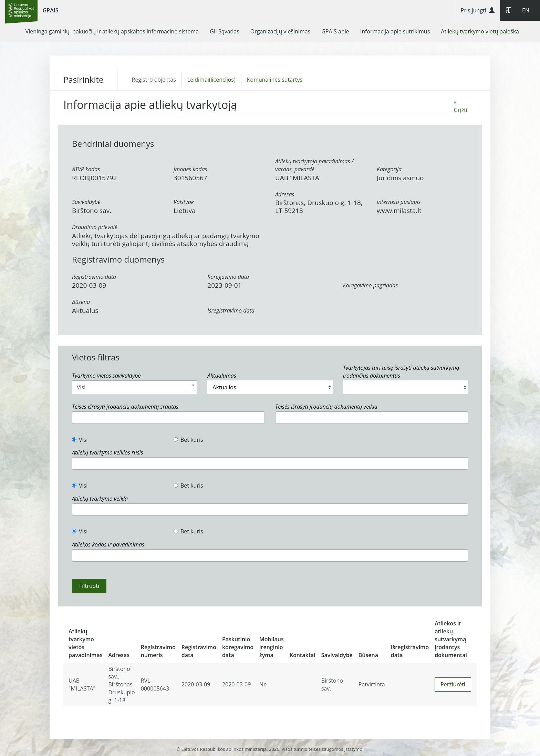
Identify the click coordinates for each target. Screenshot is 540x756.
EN (526, 10)
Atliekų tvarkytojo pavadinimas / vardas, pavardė (314, 165)
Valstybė (184, 202)
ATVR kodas (86, 169)
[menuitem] (112, 31)
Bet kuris (188, 440)
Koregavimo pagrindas (370, 285)
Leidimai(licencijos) (211, 80)
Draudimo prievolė (95, 227)
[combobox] (134, 387)
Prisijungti (478, 10)
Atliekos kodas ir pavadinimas (108, 544)
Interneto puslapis (399, 202)
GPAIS (51, 10)
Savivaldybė (86, 202)
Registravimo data (94, 277)
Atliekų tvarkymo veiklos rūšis (107, 452)
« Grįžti (460, 106)
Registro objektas (154, 80)
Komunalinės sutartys (275, 80)
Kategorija (389, 169)
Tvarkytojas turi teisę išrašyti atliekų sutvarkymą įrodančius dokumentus (401, 372)
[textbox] (76, 417)
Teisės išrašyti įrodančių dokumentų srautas (125, 407)
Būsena (81, 302)
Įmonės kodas (190, 169)
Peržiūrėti (453, 684)
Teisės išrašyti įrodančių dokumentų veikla (326, 407)
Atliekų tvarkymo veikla (100, 499)
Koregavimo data (228, 277)
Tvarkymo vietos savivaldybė (106, 376)
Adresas (285, 194)
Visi (80, 440)
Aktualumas (222, 376)
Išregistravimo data (231, 310)
